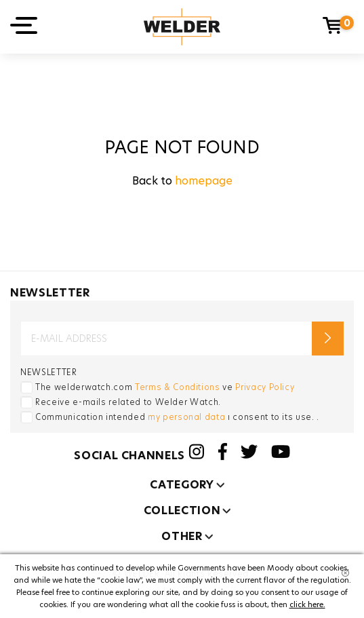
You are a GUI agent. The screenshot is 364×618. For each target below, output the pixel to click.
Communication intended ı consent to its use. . (177, 417)
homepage (204, 181)
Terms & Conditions (178, 387)
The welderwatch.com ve (165, 387)
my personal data (186, 417)
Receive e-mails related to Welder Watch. (128, 402)
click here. (307, 604)
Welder (182, 27)
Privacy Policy (265, 387)
